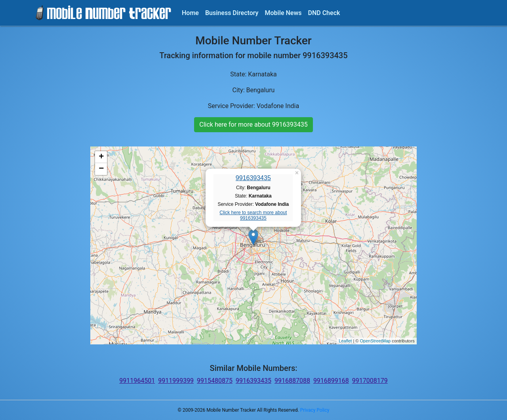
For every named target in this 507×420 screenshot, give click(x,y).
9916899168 (331, 381)
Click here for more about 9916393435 (253, 124)
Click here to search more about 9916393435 (253, 215)
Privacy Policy (315, 410)
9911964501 (137, 381)
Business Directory (232, 13)
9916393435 (253, 178)
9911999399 (176, 381)
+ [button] (101, 157)
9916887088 (292, 381)
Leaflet (345, 341)
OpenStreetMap (375, 341)
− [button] (101, 169)
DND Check (324, 13)
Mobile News (283, 13)
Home (190, 13)
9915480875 (215, 381)
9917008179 (370, 381)
